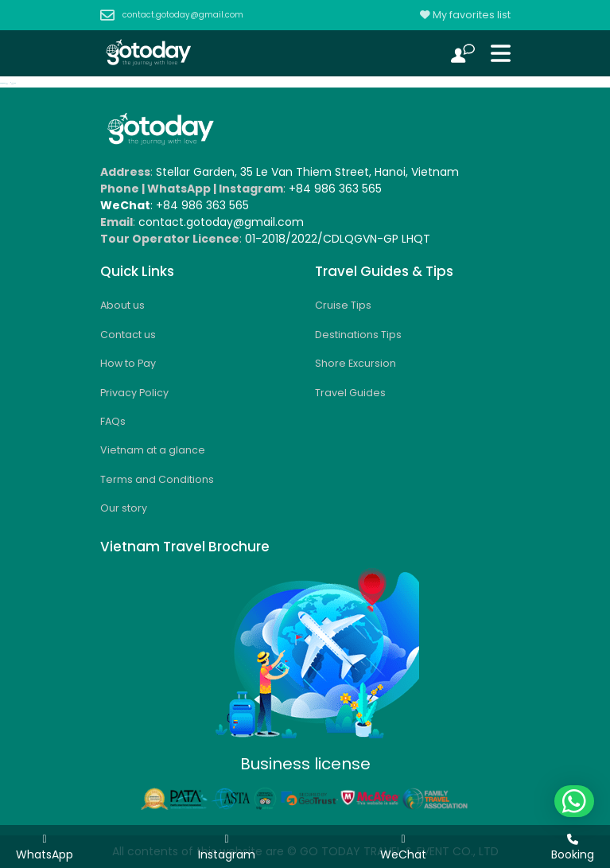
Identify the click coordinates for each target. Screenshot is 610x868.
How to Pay (128, 363)
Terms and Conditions (157, 479)
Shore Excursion (356, 363)
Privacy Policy (134, 393)
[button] (574, 801)
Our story (124, 508)
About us (122, 305)
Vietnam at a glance (153, 450)
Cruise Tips (343, 305)
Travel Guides (350, 393)
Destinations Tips (358, 335)
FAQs (113, 421)
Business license (305, 764)
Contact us (128, 335)
